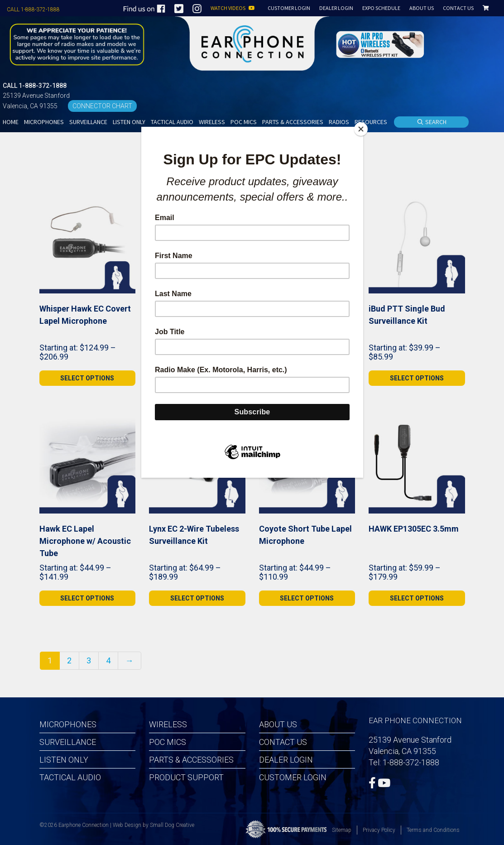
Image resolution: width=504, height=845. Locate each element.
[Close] (361, 129)
